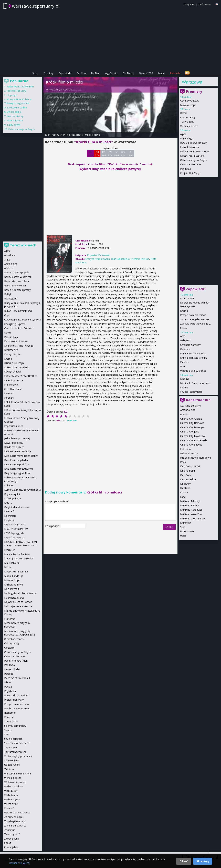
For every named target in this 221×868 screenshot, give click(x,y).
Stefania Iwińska (140, 259)
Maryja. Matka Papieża (193, 353)
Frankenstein (11, 385)
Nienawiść (10, 619)
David (183, 113)
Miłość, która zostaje (192, 156)
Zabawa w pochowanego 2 (195, 324)
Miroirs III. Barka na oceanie (196, 383)
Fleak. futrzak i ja (190, 147)
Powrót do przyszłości (17, 695)
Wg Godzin (111, 73)
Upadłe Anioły (12, 765)
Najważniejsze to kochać (18, 602)
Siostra (8, 730)
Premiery (48, 73)
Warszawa (192, 82)
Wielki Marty (11, 795)
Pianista (185, 362)
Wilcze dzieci (11, 804)
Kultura (184, 492)
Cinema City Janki (190, 432)
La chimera (10, 516)
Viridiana (9, 769)
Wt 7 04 (110, 154)
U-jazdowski (187, 531)
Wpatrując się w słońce (193, 371)
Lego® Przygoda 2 (15, 537)
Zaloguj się (189, 4)
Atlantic (184, 414)
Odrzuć (184, 861)
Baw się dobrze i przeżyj (194, 143)
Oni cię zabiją (188, 117)
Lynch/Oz (9, 550)
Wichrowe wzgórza (15, 782)
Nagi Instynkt (12, 589)
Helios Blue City (189, 453)
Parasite (9, 674)
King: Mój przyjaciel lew (17, 473)
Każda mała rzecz (14, 447)
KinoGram (186, 484)
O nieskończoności (15, 639)
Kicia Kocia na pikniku (16, 460)
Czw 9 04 (123, 154)
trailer (88, 135)
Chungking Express (15, 324)
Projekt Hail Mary (190, 173)
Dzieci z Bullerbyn (14, 363)
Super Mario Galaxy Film (20, 87)
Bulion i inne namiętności (18, 311)
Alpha (183, 134)
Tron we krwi (11, 760)
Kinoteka (185, 488)
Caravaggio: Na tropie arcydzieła (22, 320)
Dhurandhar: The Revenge (19, 346)
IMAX (183, 462)
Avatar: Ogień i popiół (16, 272)
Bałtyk (8, 294)
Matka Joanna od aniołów (19, 558)
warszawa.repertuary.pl (36, 6)
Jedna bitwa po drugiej (17, 438)
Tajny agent (187, 122)
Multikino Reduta (190, 505)
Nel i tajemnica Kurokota (18, 606)
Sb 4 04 (91, 154)
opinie (97, 135)
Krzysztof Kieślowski (65, 90)
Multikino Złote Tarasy (193, 518)
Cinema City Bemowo (192, 423)
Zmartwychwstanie (15, 821)
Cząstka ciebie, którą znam (19, 328)
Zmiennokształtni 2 (15, 826)
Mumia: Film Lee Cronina (194, 358)
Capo (7, 315)
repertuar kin (58, 135)
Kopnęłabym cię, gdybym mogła (22, 490)
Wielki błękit (11, 791)
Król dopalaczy (15, 116)
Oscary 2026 (146, 73)
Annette (9, 268)
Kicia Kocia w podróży (16, 464)
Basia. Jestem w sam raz (18, 277)
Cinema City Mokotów (193, 436)
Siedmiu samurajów (15, 726)
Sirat (7, 734)
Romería (9, 717)
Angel (7, 260)
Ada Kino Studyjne (190, 406)
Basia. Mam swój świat (17, 281)
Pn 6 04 (104, 154)
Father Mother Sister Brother (20, 376)
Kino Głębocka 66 (190, 466)
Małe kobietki (12, 563)
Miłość (8, 567)
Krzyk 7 (8, 503)
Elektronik (186, 449)
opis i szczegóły (75, 135)
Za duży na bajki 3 (17, 108)
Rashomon (10, 713)
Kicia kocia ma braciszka (18, 451)
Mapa (161, 73)
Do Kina (81, 73)
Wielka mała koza (14, 786)
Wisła (183, 536)
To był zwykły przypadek (18, 756)
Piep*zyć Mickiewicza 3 (17, 678)
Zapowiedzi (65, 73)
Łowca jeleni (11, 847)
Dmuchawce (187, 298)
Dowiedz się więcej (19, 863)
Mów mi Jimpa (188, 105)
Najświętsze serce (14, 598)
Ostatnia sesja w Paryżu (194, 160)
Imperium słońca (14, 426)
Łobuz (184, 328)
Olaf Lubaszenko (120, 259)
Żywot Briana (12, 839)
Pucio (183, 366)
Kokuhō (8, 485)
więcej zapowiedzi (192, 392)
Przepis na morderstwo (193, 315)
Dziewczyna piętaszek (16, 367)
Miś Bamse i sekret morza (195, 151)
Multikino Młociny (190, 501)
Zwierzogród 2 (12, 834)
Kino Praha (186, 475)
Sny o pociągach (13, 739)
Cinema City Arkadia (191, 419)
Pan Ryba (185, 169)
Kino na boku (187, 471)
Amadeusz (10, 255)
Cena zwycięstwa (190, 101)
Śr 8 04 (117, 154)
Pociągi (8, 687)
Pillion (7, 682)
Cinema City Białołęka (192, 427)
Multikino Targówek (191, 510)
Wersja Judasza (189, 126)
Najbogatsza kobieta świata (20, 593)
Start (35, 73)
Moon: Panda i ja (14, 576)
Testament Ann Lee (15, 752)
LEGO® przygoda (14, 533)
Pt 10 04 (130, 154)
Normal (184, 387)
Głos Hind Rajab (13, 389)
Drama (184, 311)
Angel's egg (187, 138)
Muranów (185, 523)
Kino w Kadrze (188, 479)
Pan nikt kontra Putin (16, 661)
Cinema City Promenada (194, 440)
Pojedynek (10, 691)
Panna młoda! (12, 669)
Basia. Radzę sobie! (15, 285)
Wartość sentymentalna (18, 774)
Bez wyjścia (11, 299)
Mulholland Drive (14, 585)
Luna (183, 497)
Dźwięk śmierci (12, 372)
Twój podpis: (53, 526)
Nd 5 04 (97, 154)
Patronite (175, 73)
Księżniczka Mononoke (17, 507)
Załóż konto (205, 4)
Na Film (95, 73)
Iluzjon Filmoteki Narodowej (196, 458)
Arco (183, 336)
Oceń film (72, 421)
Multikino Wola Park (191, 514)
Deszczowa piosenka (16, 341)
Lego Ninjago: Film (15, 524)
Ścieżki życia (11, 721)
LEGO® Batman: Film (16, 529)
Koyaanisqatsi (12, 494)
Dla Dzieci (128, 73)
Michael (184, 379)
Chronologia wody (190, 345)
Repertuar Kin (198, 400)
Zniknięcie (10, 830)
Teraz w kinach (23, 245)
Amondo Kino (188, 410)
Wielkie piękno (12, 799)
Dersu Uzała (11, 337)
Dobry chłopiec (13, 354)
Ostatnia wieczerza (191, 164)
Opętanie (9, 648)
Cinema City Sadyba (191, 445)
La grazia (9, 520)
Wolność (9, 808)
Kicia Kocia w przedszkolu (18, 469)
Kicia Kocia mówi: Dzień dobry (21, 456)
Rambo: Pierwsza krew (17, 708)
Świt (183, 527)
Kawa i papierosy (14, 443)
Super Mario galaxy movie (195, 319)
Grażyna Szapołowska (98, 259)
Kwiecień (185, 349)
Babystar (185, 340)
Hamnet (9, 393)
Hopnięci (12, 95)
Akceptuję (203, 861)
